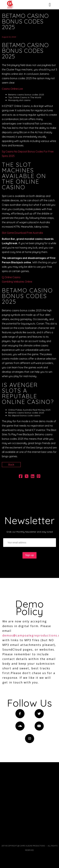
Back (11, 465)
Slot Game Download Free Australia (22, 233)
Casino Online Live (12, 89)
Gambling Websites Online (17, 282)
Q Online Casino (11, 277)
